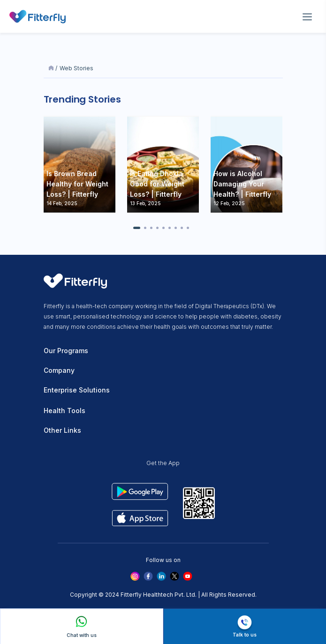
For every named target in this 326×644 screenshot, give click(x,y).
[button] (137, 228)
